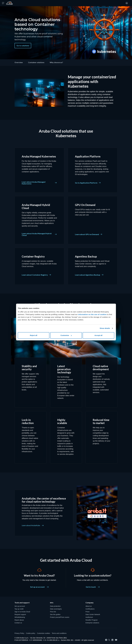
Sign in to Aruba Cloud (22, 612)
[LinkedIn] (112, 640)
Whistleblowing (20, 617)
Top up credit (19, 609)
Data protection (55, 606)
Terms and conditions (59, 633)
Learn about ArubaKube (33, 525)
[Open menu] (3, 3)
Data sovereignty (56, 609)
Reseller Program (92, 620)
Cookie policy (31, 633)
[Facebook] (106, 640)
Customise (66, 335)
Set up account (20, 606)
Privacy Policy (19, 633)
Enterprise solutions (92, 623)
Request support (20, 614)
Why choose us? (56, 62)
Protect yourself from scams (60, 617)
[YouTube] (116, 640)
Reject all (34, 335)
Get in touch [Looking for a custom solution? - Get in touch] (93, 587)
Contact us (18, 623)
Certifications (90, 609)
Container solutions (36, 62)
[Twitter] (109, 640)
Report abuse (19, 620)
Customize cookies (43, 633)
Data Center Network (93, 614)
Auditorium (89, 617)
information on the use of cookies (92, 314)
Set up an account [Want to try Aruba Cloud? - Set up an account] (39, 587)
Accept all (98, 335)
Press (88, 612)
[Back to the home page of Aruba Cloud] (9, 3)
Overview (19, 62)
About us (89, 606)
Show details (105, 328)
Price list (53, 612)
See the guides (55, 614)
